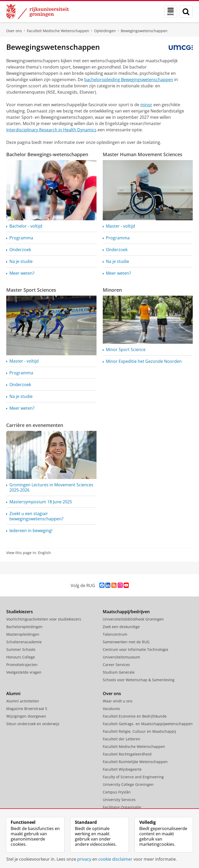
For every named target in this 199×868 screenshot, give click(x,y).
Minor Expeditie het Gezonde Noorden (144, 361)
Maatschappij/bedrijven (126, 612)
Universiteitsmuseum (121, 657)
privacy (84, 859)
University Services (119, 800)
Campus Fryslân (117, 792)
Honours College (21, 657)
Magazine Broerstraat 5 (27, 709)
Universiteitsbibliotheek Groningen (133, 619)
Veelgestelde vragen (24, 672)
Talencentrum (115, 634)
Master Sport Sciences (31, 290)
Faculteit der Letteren (122, 739)
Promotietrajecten (22, 665)
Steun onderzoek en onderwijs (33, 724)
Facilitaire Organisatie (122, 807)
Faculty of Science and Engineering (133, 777)
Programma (21, 238)
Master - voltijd (120, 226)
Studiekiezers (20, 612)
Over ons (14, 31)
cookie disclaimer (115, 859)
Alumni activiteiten (23, 701)
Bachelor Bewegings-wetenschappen (47, 154)
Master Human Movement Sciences (143, 154)
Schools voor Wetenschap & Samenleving (139, 680)
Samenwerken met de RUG (126, 642)
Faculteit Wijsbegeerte (122, 769)
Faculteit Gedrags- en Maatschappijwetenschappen (148, 724)
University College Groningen (128, 784)
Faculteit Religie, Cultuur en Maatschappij (139, 731)
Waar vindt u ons (118, 701)
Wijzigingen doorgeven (26, 716)
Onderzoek (20, 250)
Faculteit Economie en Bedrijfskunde (135, 716)
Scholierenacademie (24, 642)
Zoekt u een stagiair (36, 516)
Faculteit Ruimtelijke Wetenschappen (135, 762)
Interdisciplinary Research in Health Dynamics (51, 130)
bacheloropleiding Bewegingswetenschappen (129, 80)
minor (146, 105)
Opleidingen (105, 31)
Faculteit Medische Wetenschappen (58, 31)
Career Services (116, 665)
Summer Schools (21, 649)
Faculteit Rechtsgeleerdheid (127, 754)
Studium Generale (119, 672)
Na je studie (21, 261)
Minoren (112, 290)
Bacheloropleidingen (24, 627)
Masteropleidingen (23, 634)
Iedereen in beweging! (31, 531)
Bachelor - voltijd (26, 226)
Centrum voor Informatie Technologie (135, 649)
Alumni (13, 694)
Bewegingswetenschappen (144, 31)
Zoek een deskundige (121, 627)
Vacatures (111, 709)
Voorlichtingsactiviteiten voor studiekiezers (44, 619)
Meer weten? (22, 273)
